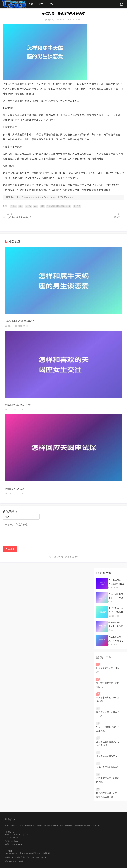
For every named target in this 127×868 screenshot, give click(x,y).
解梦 (41, 4)
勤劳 (36, 206)
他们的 (28, 206)
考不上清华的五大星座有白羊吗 (108, 780)
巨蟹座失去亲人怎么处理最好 (108, 670)
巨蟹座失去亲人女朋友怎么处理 (108, 714)
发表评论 (10, 549)
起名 (51, 4)
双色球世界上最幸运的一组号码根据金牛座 (108, 795)
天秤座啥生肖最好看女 (107, 756)
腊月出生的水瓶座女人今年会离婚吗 (108, 743)
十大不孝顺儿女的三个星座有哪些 (108, 699)
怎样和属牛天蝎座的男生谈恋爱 (59, 206)
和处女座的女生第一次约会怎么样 (108, 685)
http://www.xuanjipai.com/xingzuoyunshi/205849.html (46, 197)
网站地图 (46, 853)
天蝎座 (13, 206)
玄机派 (23, 853)
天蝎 (42, 206)
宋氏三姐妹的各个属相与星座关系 (108, 729)
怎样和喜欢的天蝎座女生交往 (19, 405)
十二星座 (77, 206)
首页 (31, 4)
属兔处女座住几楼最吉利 (108, 767)
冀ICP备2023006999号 (14, 861)
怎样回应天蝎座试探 (15, 489)
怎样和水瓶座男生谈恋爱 (19, 217)
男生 (21, 206)
